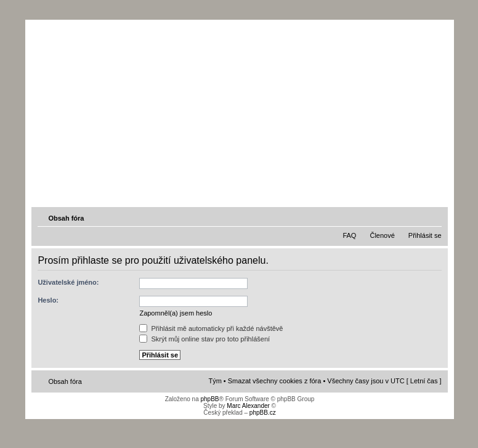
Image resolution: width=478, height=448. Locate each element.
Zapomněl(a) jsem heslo (176, 313)
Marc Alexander (248, 406)
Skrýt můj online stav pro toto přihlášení (205, 339)
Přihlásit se (425, 235)
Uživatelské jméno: (68, 282)
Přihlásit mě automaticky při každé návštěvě (211, 328)
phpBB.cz (263, 413)
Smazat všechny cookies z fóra (275, 381)
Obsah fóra (66, 218)
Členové (382, 235)
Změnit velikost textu (434, 218)
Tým (215, 381)
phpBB (209, 399)
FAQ (349, 235)
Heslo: (48, 300)
